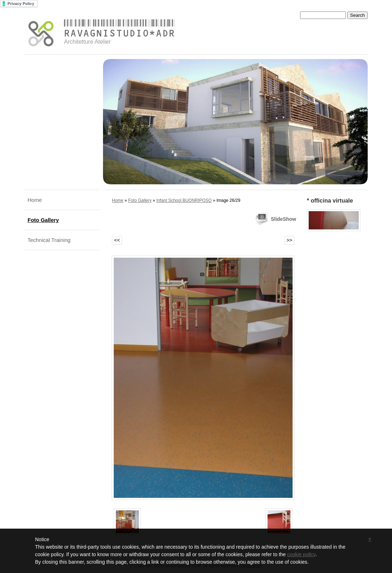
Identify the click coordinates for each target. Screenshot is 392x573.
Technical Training (49, 240)
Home (35, 200)
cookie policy (301, 554)
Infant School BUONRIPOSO (184, 200)
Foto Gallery (43, 220)
